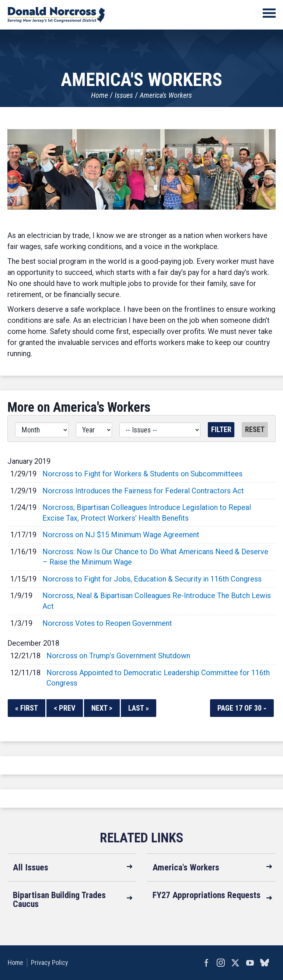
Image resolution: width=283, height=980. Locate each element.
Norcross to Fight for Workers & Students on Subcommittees (142, 474)
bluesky (265, 963)
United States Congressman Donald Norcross (56, 15)
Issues (124, 95)
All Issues (31, 867)
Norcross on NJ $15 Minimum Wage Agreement (121, 535)
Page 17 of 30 (242, 708)
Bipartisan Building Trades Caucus (59, 900)
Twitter (235, 963)
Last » (139, 708)
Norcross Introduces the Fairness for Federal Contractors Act (143, 491)
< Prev (65, 708)
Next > (102, 708)
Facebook (206, 963)
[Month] (42, 430)
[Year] (94, 430)
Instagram (220, 963)
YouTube (250, 963)
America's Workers (166, 95)
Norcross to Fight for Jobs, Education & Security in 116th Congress (152, 579)
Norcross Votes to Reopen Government (107, 623)
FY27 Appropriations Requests (207, 895)
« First (27, 708)
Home (99, 95)
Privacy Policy (49, 962)
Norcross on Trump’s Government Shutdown (118, 656)
